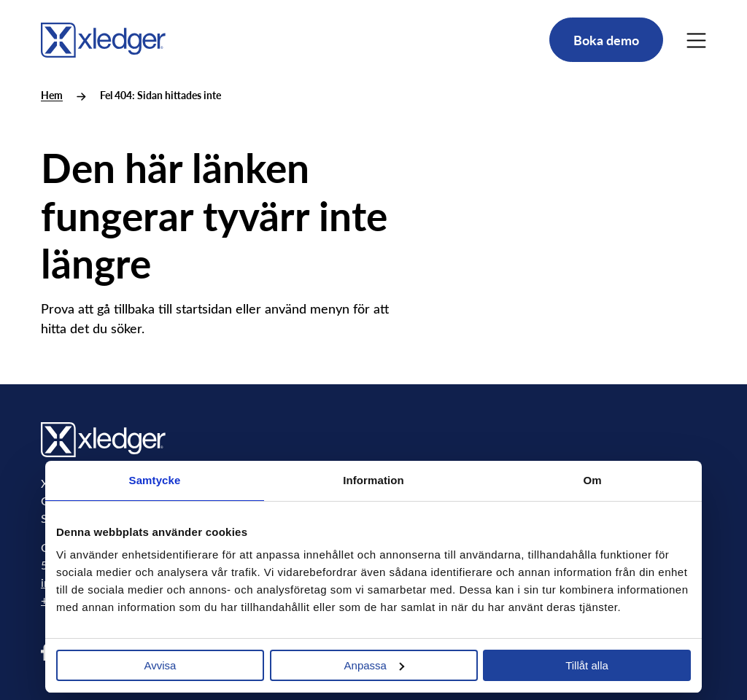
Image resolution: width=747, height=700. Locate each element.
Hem (52, 95)
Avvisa (160, 665)
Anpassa (374, 665)
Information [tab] (373, 480)
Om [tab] (592, 480)
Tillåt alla (587, 665)
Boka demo (606, 40)
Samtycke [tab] (155, 480)
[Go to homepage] (103, 38)
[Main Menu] (696, 40)
